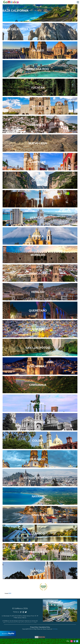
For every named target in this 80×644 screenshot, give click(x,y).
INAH (10, 593)
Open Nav (78, 1)
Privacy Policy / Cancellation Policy (40, 627)
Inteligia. (55, 629)
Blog (68, 641)
